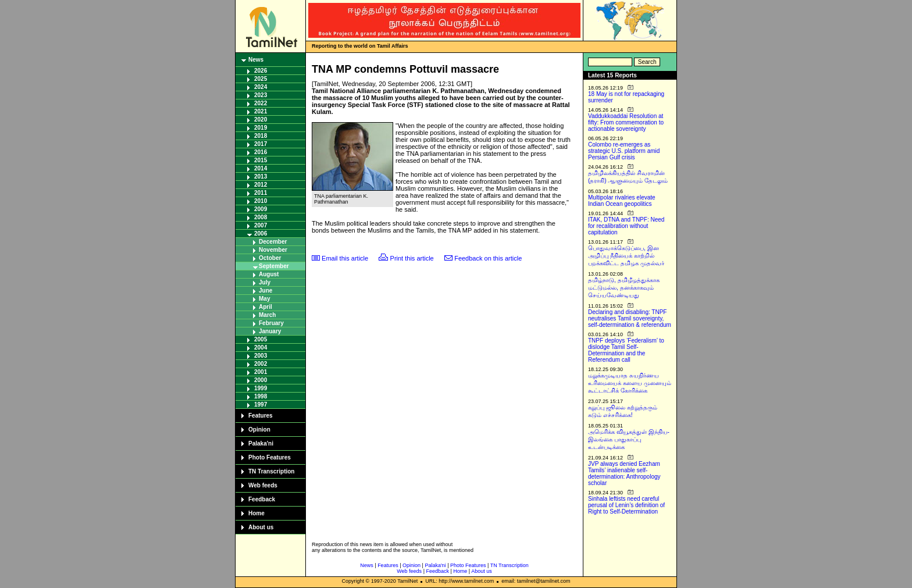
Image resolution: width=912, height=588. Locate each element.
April (266, 307)
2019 (261, 128)
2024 (261, 87)
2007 (261, 225)
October (270, 258)
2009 (261, 209)
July (265, 282)
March (267, 315)
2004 (261, 348)
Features (261, 416)
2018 (261, 136)
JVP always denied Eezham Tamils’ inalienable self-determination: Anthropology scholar (624, 473)
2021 (261, 111)
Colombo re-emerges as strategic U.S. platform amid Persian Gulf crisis (624, 151)
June (266, 291)
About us (261, 527)
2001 (261, 372)
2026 (261, 71)
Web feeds (263, 485)
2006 (261, 234)
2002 (261, 364)
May (264, 299)
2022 (261, 103)
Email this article (345, 258)
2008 (261, 217)
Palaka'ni (261, 443)
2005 (261, 339)
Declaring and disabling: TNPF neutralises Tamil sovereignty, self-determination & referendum (630, 318)
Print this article (412, 258)
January (270, 331)
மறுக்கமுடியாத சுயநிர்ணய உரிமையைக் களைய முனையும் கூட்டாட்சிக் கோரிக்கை (630, 383)
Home (256, 513)
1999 (261, 388)
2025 (261, 79)
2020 (261, 120)
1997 (261, 405)
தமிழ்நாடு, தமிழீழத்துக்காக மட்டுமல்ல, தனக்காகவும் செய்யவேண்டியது (624, 288)
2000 (261, 380)
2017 (261, 144)
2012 (261, 185)
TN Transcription (271, 471)
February (271, 323)
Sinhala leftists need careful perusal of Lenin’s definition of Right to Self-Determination (626, 505)
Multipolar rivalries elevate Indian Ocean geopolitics (622, 201)
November (273, 250)
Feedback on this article (488, 258)
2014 (261, 168)
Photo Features (270, 457)
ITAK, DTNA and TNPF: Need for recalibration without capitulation (626, 226)
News (256, 60)
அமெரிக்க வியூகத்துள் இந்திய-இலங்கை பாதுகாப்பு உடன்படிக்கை (629, 439)
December (273, 242)
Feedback (262, 499)
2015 (261, 160)
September (274, 266)
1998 (261, 396)
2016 (261, 152)
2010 (261, 201)
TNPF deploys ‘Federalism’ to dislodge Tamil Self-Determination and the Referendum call (626, 350)
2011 (261, 193)
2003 (261, 356)
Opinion (259, 430)
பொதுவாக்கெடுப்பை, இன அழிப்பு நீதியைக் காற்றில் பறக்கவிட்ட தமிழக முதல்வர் (626, 256)
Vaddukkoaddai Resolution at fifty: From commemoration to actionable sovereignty (626, 122)
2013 (261, 177)
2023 (261, 95)
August (269, 274)
